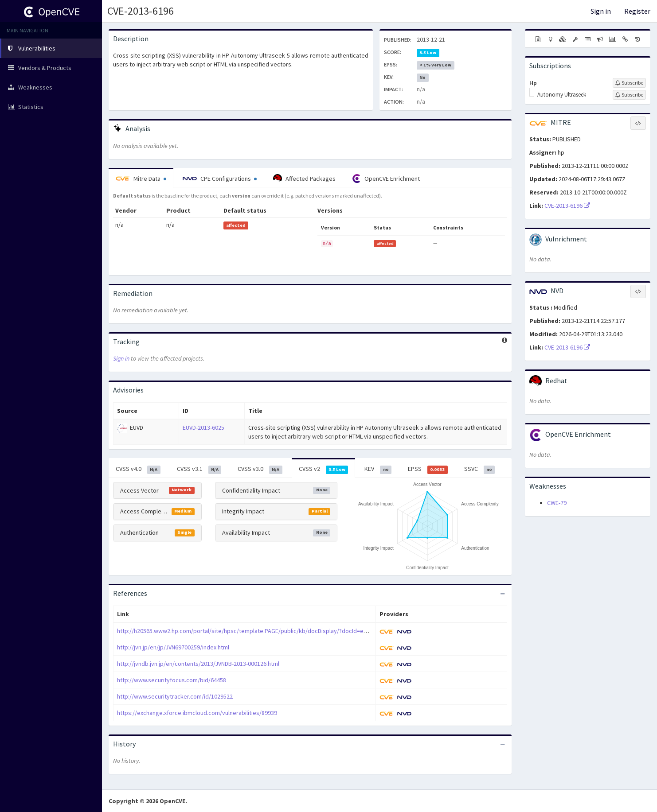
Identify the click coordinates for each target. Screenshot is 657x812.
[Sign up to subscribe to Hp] (629, 83)
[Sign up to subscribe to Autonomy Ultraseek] (629, 95)
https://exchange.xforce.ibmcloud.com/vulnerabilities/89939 (197, 713)
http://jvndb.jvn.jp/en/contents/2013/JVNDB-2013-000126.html (198, 664)
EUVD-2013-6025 (203, 427)
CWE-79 (557, 503)
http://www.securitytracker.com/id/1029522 (175, 696)
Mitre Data (141, 179)
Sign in (601, 11)
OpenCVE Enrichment (386, 179)
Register (637, 11)
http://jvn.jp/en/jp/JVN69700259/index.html (173, 647)
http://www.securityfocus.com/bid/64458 (172, 680)
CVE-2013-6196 (141, 11)
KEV (378, 469)
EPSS (428, 469)
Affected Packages (304, 179)
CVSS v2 (324, 469)
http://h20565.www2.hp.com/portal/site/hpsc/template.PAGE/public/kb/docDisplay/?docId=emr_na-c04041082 (263, 631)
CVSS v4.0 (138, 469)
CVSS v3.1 (199, 469)
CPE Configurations (220, 179)
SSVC (480, 469)
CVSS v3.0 (260, 469)
